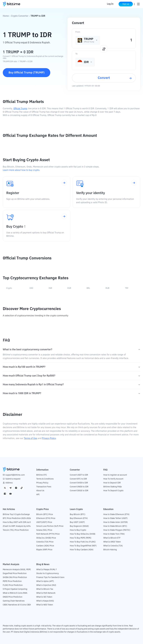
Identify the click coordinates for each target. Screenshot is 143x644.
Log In (110, 4)
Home (6, 16)
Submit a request (13, 479)
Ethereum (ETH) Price (46, 518)
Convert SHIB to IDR (79, 483)
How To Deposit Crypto (113, 491)
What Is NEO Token (45, 605)
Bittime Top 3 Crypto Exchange (16, 514)
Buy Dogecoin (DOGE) (79, 526)
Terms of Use (31, 438)
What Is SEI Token (44, 597)
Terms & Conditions (45, 479)
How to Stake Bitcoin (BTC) (115, 526)
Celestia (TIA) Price (45, 542)
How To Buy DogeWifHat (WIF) (83, 546)
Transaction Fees (44, 487)
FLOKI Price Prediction (13, 585)
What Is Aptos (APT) (45, 581)
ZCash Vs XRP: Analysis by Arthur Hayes (20, 526)
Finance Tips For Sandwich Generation (53, 577)
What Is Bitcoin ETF (112, 538)
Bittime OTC (42, 475)
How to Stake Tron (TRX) (114, 534)
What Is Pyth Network (46, 593)
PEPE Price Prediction (12, 581)
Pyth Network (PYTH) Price (48, 534)
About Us (40, 491)
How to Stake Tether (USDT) (115, 518)
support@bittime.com (15, 475)
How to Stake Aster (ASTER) (116, 522)
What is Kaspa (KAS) (45, 601)
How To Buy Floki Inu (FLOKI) (83, 542)
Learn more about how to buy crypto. (21, 170)
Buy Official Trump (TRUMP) (27, 73)
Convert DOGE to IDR (79, 491)
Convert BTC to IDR (78, 479)
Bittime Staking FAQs (113, 487)
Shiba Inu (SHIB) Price (46, 538)
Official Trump (20, 109)
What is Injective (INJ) (46, 585)
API (38, 495)
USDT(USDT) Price (44, 522)
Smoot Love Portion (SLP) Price (50, 526)
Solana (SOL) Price (44, 530)
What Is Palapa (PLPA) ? (47, 570)
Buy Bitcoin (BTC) (78, 514)
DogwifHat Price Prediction (15, 573)
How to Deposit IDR (112, 483)
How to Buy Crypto (78, 530)
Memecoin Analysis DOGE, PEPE (17, 570)
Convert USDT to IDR (79, 475)
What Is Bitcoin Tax (45, 589)
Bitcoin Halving (110, 550)
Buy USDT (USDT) (77, 522)
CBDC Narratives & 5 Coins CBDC (17, 605)
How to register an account (115, 475)
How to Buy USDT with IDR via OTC (18, 522)
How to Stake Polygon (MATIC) (117, 530)
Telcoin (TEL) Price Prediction (16, 530)
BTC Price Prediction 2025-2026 (17, 518)
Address (9, 483)
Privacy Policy (49, 438)
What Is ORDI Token (112, 542)
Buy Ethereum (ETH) (79, 518)
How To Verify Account (113, 479)
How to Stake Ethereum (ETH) (116, 514)
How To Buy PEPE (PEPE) (81, 538)
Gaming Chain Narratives (14, 601)
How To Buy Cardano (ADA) (82, 550)
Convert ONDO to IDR (79, 487)
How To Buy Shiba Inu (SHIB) (83, 534)
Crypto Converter (20, 16)
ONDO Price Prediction (13, 597)
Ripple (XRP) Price (44, 550)
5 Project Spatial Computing (15, 589)
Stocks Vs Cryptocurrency (48, 573)
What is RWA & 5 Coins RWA (15, 593)
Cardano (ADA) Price (45, 546)
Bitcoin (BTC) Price (45, 514)
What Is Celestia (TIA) (113, 546)
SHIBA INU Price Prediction (15, 577)
